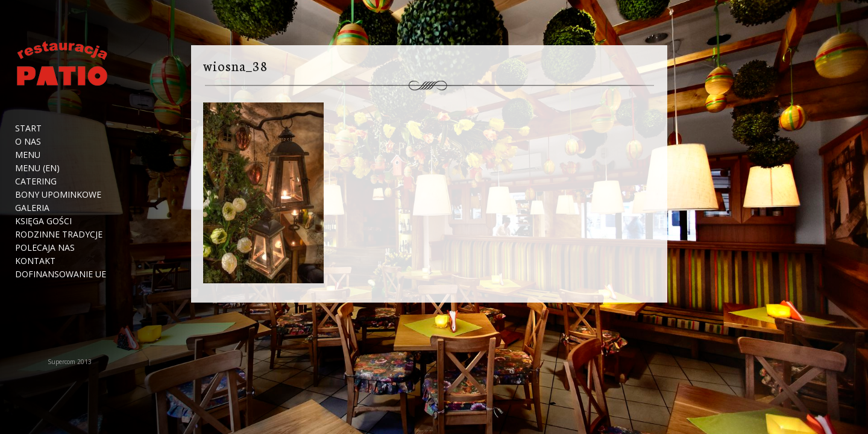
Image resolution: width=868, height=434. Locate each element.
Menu (28, 155)
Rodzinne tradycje (59, 234)
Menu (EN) (37, 168)
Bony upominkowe (58, 195)
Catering (36, 181)
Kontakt (35, 261)
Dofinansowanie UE (61, 274)
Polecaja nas (45, 248)
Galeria (32, 208)
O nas (28, 142)
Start (28, 128)
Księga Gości (43, 221)
